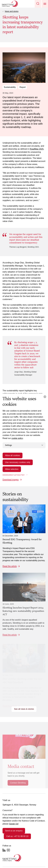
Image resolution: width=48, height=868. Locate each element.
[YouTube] (8, 850)
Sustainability (10, 87)
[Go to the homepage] (12, 858)
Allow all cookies (12, 455)
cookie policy (17, 438)
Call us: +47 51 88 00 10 (17, 836)
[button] (38, 4)
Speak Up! (14, 824)
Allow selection (12, 469)
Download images (11, 480)
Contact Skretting (18, 783)
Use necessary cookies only (18, 462)
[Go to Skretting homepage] (10, 4)
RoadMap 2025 (37, 149)
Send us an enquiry (14, 831)
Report (23, 87)
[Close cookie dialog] (45, 397)
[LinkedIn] (4, 850)
